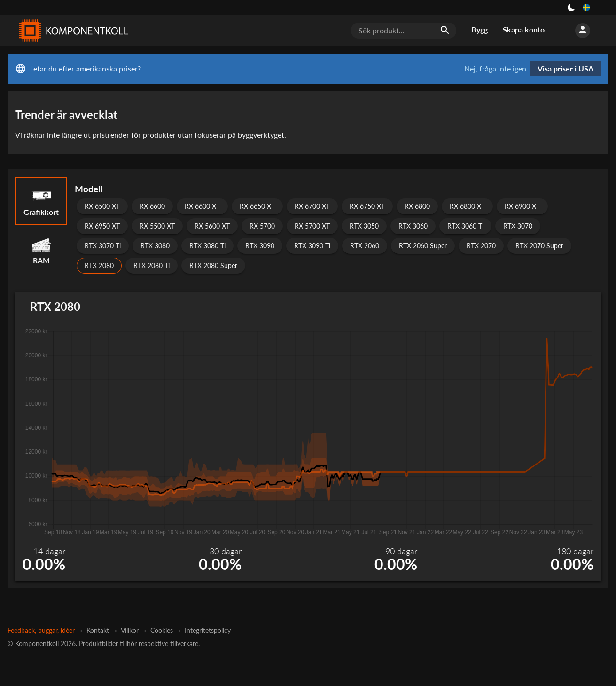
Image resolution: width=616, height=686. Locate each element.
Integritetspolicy (208, 630)
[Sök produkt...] (404, 31)
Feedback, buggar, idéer (41, 630)
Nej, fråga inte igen (495, 69)
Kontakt (98, 630)
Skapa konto (524, 29)
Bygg (480, 29)
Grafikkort (41, 201)
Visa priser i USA (565, 68)
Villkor (130, 630)
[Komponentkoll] (71, 31)
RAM (41, 249)
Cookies (162, 630)
